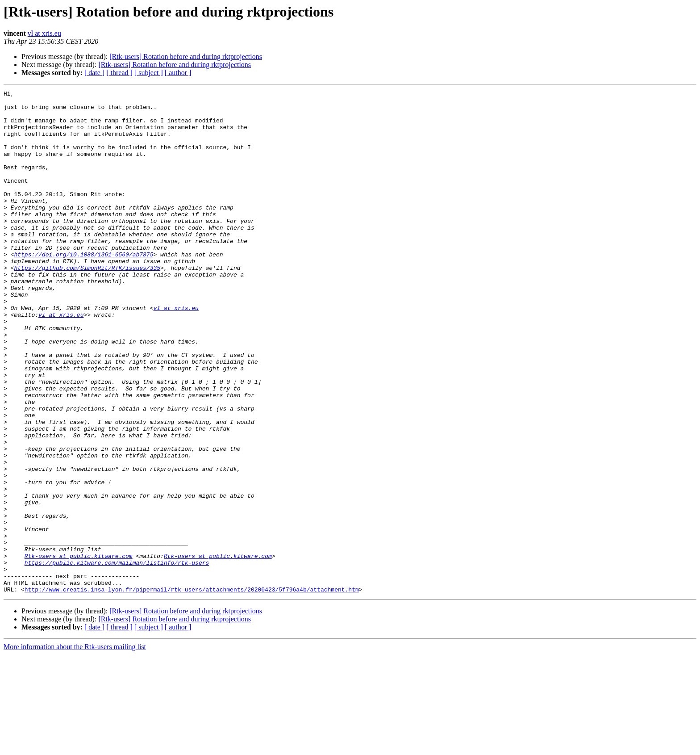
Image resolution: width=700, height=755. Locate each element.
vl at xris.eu (44, 33)
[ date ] (94, 73)
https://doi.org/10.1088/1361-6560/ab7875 (83, 288)
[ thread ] (119, 73)
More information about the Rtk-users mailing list (75, 747)
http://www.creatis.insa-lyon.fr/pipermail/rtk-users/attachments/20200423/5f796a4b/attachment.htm (192, 690)
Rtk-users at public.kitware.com (79, 650)
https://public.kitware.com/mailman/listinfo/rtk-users (117, 658)
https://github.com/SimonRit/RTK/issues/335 (87, 304)
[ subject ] (149, 73)
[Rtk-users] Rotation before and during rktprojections (186, 57)
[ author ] (178, 73)
